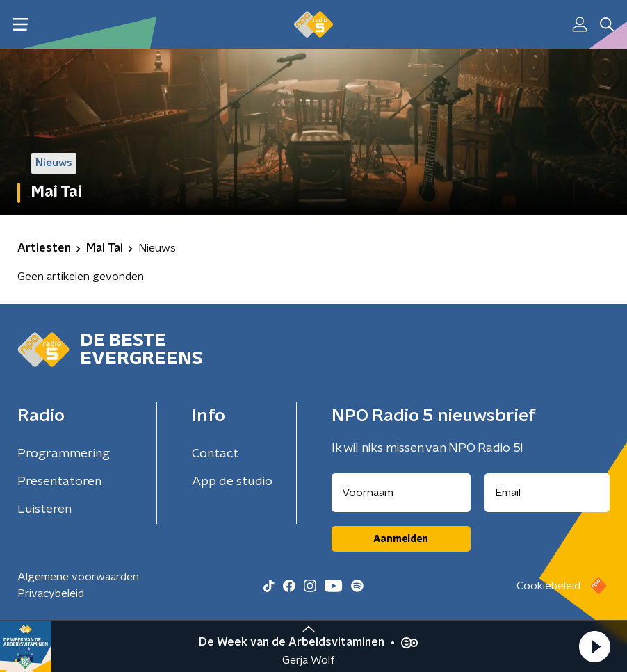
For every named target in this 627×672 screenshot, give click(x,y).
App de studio (232, 482)
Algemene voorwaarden (78, 577)
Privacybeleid (51, 593)
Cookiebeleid (548, 586)
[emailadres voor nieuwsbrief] (547, 493)
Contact (215, 454)
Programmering (64, 454)
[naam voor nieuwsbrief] (401, 493)
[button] (594, 646)
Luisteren (44, 509)
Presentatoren (59, 482)
